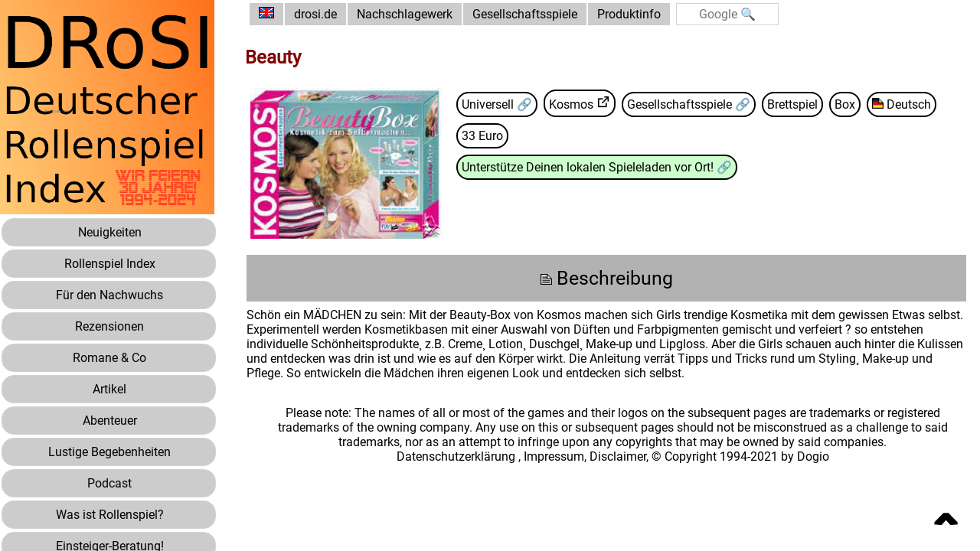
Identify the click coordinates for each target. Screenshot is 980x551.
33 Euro (482, 136)
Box (845, 104)
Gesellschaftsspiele (525, 14)
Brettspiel (792, 104)
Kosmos (571, 104)
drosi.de (315, 14)
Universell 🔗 (497, 104)
